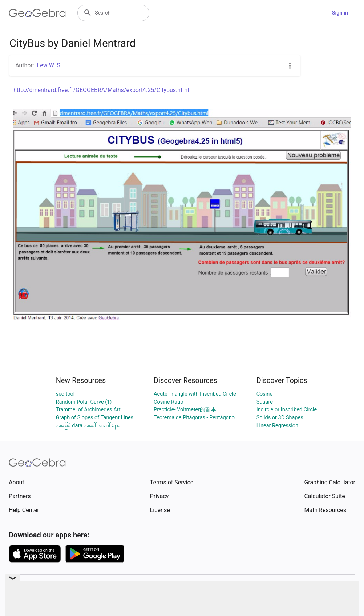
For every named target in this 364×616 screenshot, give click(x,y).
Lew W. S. (49, 65)
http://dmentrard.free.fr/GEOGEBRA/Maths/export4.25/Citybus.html (101, 90)
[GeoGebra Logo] (37, 13)
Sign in (340, 13)
